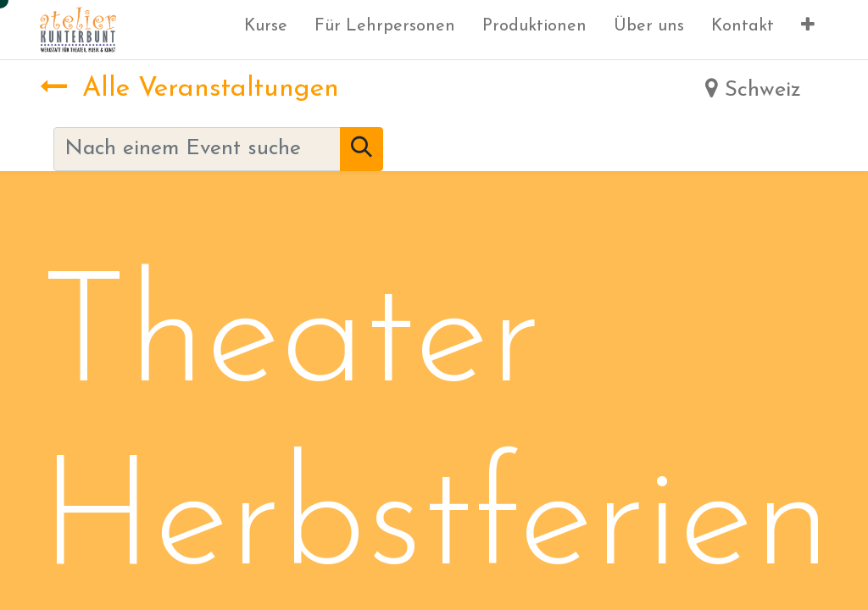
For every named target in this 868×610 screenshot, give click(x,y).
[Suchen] (362, 149)
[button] (808, 30)
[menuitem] (266, 30)
